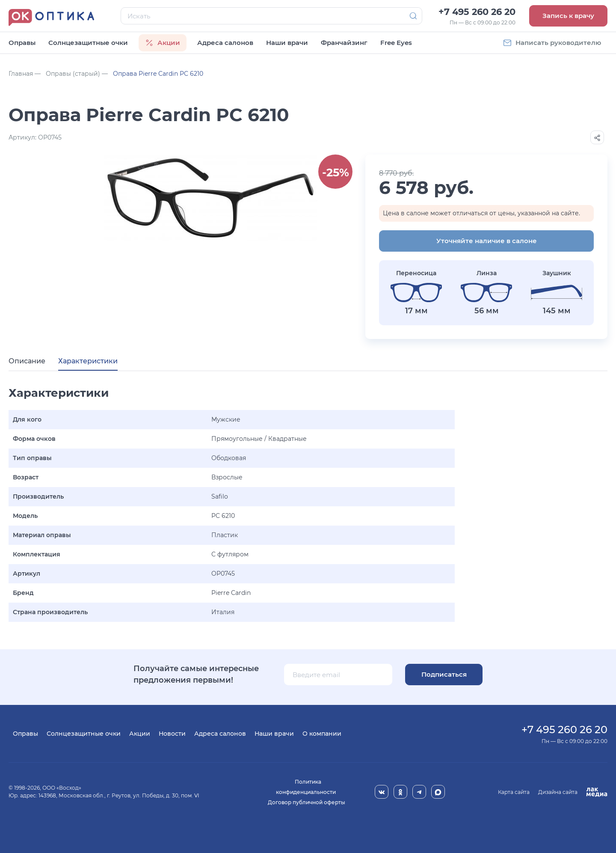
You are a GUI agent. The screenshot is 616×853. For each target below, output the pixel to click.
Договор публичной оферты (307, 802)
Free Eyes (396, 43)
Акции (140, 734)
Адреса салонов (225, 43)
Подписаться (444, 674)
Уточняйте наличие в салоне (487, 241)
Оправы (22, 43)
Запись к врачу (568, 16)
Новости (172, 734)
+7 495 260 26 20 (477, 12)
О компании (322, 734)
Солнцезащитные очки (88, 43)
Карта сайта (514, 792)
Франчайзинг (344, 43)
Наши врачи (287, 43)
